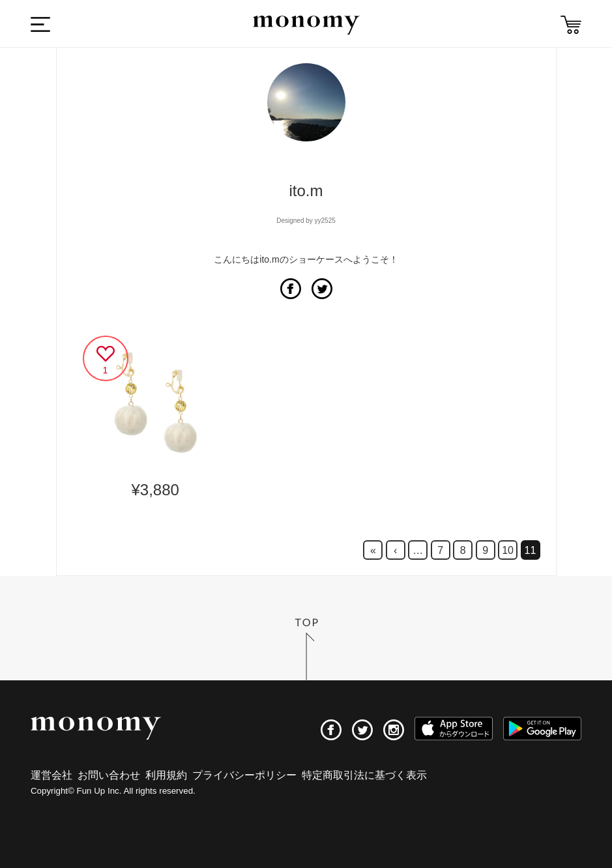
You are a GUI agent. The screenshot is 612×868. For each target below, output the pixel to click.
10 (508, 550)
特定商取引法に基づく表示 (364, 775)
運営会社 (51, 775)
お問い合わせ (109, 775)
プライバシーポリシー (244, 775)
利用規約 (166, 775)
